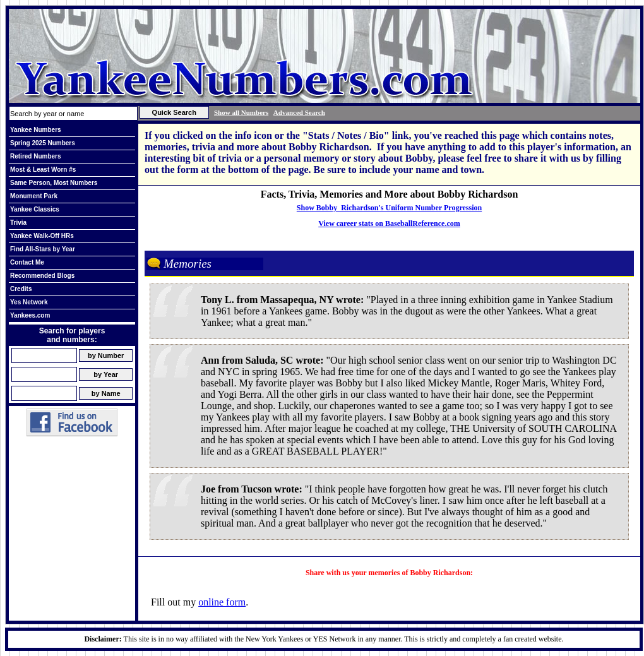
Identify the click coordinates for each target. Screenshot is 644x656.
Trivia (18, 223)
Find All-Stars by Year (43, 249)
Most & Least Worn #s (43, 170)
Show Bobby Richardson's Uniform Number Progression (389, 208)
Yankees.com (30, 315)
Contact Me (27, 262)
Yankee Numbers (36, 130)
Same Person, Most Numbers (54, 183)
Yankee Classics (35, 209)
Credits (21, 289)
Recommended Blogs (42, 276)
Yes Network (29, 302)
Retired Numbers (36, 156)
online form (222, 602)
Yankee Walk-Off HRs (42, 236)
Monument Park (34, 196)
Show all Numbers (241, 112)
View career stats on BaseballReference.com (389, 224)
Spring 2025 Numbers (43, 143)
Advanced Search (299, 112)
